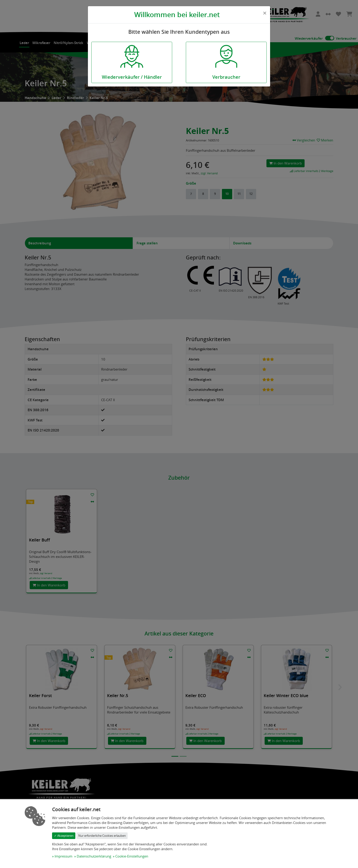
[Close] (265, 13)
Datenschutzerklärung (94, 856)
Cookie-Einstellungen (132, 856)
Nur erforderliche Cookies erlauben (102, 836)
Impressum (63, 856)
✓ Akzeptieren (64, 836)
